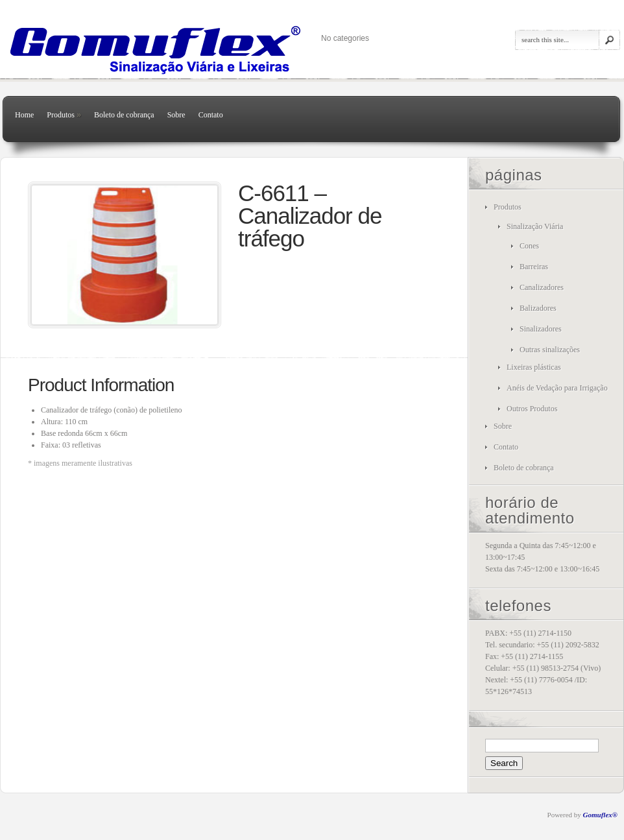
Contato (211, 115)
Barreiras (534, 267)
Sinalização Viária (535, 226)
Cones (529, 246)
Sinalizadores (541, 329)
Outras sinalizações (550, 350)
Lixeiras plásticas (534, 367)
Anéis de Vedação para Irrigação (557, 388)
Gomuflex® (600, 815)
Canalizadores (542, 287)
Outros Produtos (532, 409)
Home (24, 115)
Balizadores (538, 308)
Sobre (176, 115)
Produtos (64, 115)
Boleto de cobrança (124, 115)
